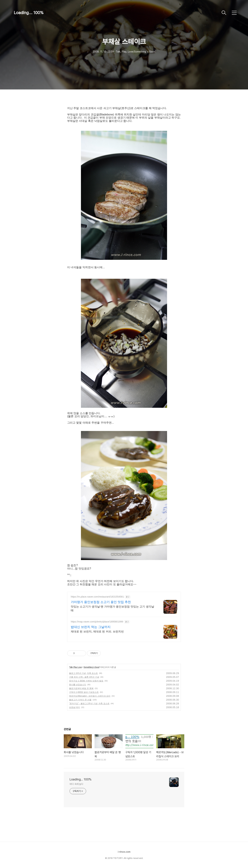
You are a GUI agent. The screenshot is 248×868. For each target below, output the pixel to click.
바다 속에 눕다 (76, 784)
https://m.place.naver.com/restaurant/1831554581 (97, 597)
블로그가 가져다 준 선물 (80, 700)
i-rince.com (124, 852)
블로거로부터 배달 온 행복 (81, 688)
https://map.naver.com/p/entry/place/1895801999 (97, 622)
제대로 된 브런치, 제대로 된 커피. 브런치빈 (97, 632)
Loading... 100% (29, 13)
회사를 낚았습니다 (78, 685)
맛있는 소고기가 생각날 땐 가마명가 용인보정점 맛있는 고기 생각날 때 (112, 608)
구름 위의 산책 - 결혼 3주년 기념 (84, 677)
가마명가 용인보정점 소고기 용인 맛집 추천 (101, 602)
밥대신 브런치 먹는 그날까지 (91, 627)
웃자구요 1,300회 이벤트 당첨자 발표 (86, 681)
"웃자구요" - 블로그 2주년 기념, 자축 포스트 (89, 704)
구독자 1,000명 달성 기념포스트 (84, 692)
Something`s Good (91, 667)
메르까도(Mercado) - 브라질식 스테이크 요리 (90, 696)
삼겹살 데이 (74, 707)
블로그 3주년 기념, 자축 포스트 (83, 673)
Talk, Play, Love (75, 667)
